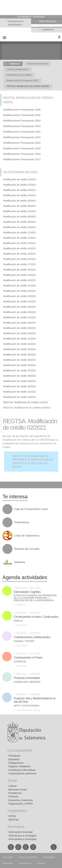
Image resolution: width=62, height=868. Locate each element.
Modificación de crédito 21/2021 (20, 286)
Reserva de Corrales (27, 549)
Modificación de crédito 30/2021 (20, 333)
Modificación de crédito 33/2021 (20, 349)
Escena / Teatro (24, 641)
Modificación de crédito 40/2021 (20, 386)
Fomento (13, 796)
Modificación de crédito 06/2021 (20, 206)
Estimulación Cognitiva (27, 592)
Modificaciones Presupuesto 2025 (22, 115)
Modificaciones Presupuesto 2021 (23, 81)
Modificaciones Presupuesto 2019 (22, 148)
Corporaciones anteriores (22, 773)
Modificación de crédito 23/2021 (20, 296)
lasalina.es (15, 64)
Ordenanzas (22, 522)
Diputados (14, 759)
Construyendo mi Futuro (28, 658)
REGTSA (14, 820)
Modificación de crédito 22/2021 (20, 291)
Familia (18, 621)
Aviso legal (8, 857)
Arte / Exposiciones (27, 706)
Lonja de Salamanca (27, 536)
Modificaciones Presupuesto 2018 (22, 154)
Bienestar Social (17, 789)
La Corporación (20, 750)
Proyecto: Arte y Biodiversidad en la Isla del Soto (34, 700)
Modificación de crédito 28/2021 (20, 323)
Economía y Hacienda (21, 800)
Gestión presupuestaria (18, 69)
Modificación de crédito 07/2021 (20, 211)
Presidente (14, 756)
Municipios (16, 827)
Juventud (20, 662)
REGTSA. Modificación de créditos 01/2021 (26, 402)
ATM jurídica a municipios (23, 839)
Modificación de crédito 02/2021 (20, 185)
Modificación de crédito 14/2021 (20, 248)
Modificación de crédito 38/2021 (20, 376)
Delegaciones (16, 763)
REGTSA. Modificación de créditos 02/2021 (28, 86)
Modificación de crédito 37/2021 (20, 370)
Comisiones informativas (22, 770)
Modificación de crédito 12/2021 (20, 238)
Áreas (12, 781)
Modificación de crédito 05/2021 (20, 201)
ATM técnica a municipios (22, 836)
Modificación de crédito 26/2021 (20, 312)
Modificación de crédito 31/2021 (20, 339)
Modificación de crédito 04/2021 (20, 195)
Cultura (12, 786)
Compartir (4, 485)
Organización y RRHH (21, 804)
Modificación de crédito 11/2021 (20, 233)
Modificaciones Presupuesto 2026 (22, 110)
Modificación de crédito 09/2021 (20, 222)
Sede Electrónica (47, 21)
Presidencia (15, 793)
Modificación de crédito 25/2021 (20, 307)
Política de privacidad (28, 857)
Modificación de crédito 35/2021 (20, 360)
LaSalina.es (47, 30)
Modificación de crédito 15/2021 (20, 254)
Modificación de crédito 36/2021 (20, 365)
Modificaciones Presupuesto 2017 (22, 159)
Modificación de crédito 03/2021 (20, 190)
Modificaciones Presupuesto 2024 (22, 120)
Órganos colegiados (19, 766)
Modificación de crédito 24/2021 (20, 301)
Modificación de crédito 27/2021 (20, 317)
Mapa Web (8, 863)
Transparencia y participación (16, 23)
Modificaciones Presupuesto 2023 (22, 126)
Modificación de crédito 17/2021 (20, 264)
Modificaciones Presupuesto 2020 (22, 143)
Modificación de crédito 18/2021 (20, 270)
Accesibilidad (49, 857)
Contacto (41, 863)
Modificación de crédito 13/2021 (20, 243)
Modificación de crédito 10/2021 (20, 227)
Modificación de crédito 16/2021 (20, 259)
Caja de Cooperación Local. (31, 509)
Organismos (17, 811)
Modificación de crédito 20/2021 (20, 280)
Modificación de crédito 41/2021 (20, 392)
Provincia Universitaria (27, 678)
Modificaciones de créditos (19, 75)
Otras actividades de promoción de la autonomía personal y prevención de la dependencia (35, 598)
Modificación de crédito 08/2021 (20, 217)
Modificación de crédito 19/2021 (20, 275)
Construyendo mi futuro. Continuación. (36, 617)
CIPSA (12, 816)
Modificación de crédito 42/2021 (20, 397)
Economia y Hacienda (37, 64)
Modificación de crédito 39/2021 (20, 381)
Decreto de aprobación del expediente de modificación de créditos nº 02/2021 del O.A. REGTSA (32, 462)
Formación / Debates (27, 682)
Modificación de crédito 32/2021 (20, 344)
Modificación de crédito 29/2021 (20, 328)
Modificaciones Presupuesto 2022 (22, 132)
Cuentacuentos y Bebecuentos (32, 637)
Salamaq (20, 562)
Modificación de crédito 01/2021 (20, 179)
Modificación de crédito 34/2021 (20, 355)
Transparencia (25, 863)
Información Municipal (21, 832)
